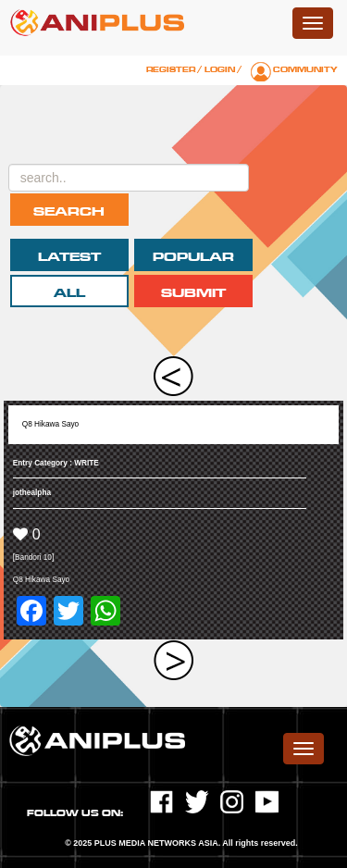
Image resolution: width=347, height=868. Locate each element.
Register (171, 69)
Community (305, 69)
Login (220, 69)
